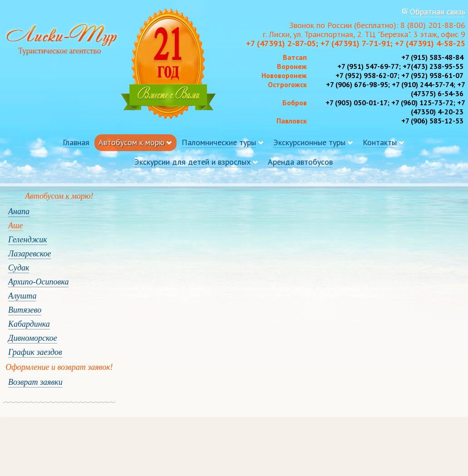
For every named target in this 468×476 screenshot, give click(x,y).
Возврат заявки (35, 382)
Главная (76, 142)
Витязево (25, 310)
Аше (16, 226)
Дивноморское (33, 338)
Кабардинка (29, 324)
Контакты (380, 142)
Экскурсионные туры (309, 142)
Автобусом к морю (131, 142)
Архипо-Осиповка (38, 282)
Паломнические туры (219, 142)
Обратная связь (438, 12)
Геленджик (28, 240)
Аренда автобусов (300, 162)
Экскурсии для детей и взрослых (192, 162)
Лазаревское (30, 254)
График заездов (35, 352)
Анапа (19, 211)
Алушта (22, 296)
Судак (19, 268)
